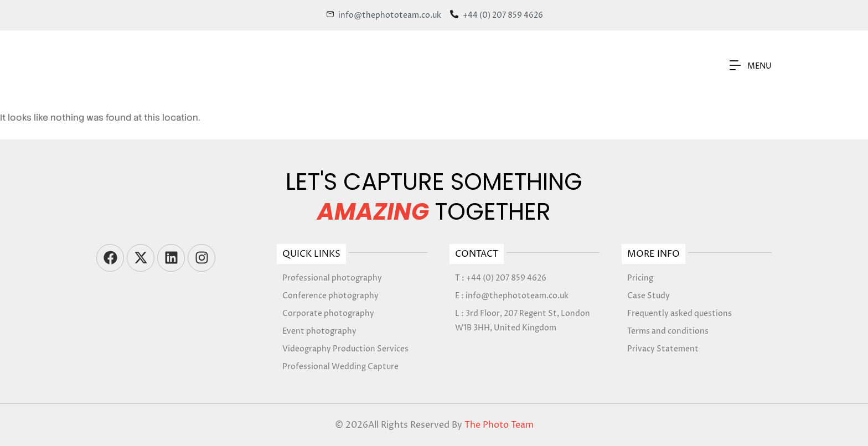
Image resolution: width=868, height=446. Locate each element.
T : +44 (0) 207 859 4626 (501, 278)
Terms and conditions (668, 331)
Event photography (319, 331)
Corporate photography (328, 313)
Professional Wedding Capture (340, 367)
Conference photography (330, 296)
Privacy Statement (663, 349)
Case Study (649, 296)
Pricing (640, 278)
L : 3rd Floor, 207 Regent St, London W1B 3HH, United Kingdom (523, 321)
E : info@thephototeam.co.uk (512, 296)
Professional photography (332, 278)
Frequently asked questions (680, 313)
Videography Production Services (345, 349)
